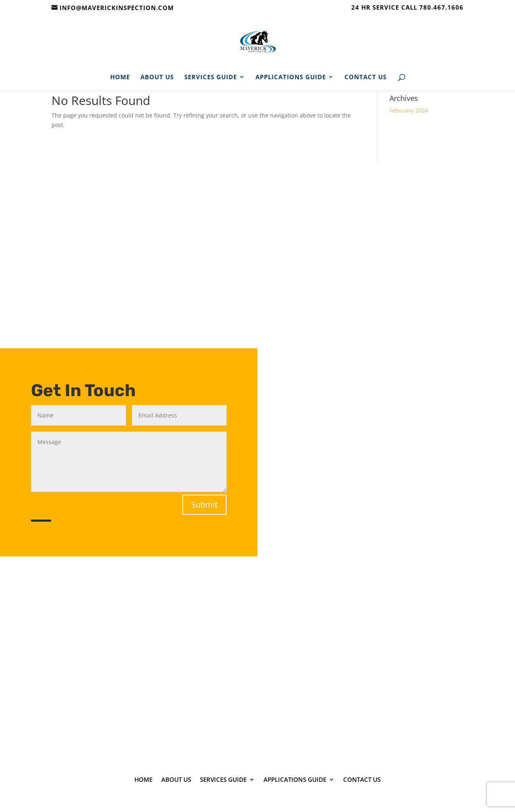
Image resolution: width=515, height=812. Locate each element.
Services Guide (211, 77)
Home (120, 77)
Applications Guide (291, 77)
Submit (204, 505)
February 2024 (409, 110)
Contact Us (366, 77)
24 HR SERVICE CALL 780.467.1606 (407, 8)
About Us (157, 77)
